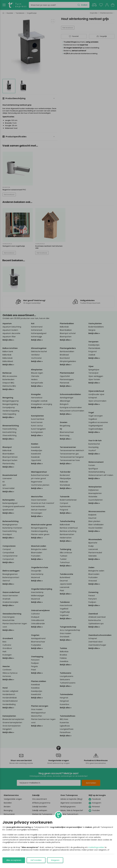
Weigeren (55, 860)
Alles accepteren (14, 860)
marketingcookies (96, 847)
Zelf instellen (36, 860)
